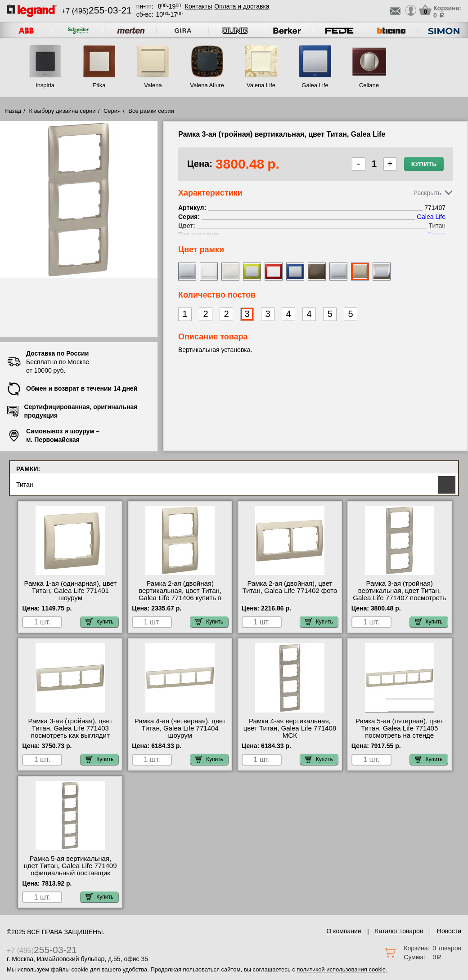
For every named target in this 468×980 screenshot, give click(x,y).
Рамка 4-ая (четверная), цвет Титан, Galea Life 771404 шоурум (180, 728)
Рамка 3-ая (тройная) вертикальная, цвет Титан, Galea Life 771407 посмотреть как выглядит (399, 594)
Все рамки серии (151, 111)
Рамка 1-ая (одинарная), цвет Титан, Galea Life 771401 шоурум (70, 591)
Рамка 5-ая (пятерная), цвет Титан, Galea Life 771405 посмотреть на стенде (399, 728)
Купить (424, 164)
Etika (99, 85)
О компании (344, 931)
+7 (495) (97, 11)
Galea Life (315, 85)
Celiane (369, 85)
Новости (449, 931)
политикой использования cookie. (342, 969)
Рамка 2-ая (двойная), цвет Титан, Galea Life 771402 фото (290, 587)
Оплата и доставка (242, 6)
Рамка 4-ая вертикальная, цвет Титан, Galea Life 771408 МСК (290, 728)
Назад (13, 111)
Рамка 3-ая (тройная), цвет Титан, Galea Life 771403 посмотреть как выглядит (70, 728)
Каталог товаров (399, 931)
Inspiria (45, 85)
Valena (153, 85)
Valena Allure (207, 85)
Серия (112, 111)
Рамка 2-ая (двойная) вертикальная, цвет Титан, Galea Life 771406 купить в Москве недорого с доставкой (180, 594)
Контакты (198, 6)
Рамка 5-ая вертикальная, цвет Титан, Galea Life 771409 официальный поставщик (70, 866)
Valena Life (261, 85)
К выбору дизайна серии (63, 111)
